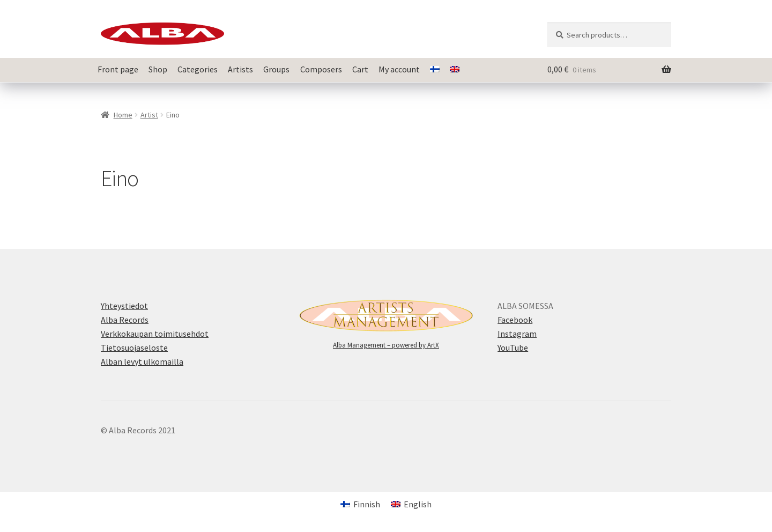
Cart (360, 69)
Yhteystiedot (124, 306)
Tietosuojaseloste (134, 348)
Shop (158, 69)
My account (399, 69)
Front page (118, 69)
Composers (321, 69)
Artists (240, 69)
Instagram (517, 334)
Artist (149, 115)
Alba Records (125, 320)
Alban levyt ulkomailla (142, 361)
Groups (276, 69)
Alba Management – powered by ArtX (386, 345)
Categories (198, 69)
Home (123, 115)
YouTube (513, 348)
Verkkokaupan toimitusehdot (155, 334)
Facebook (515, 320)
